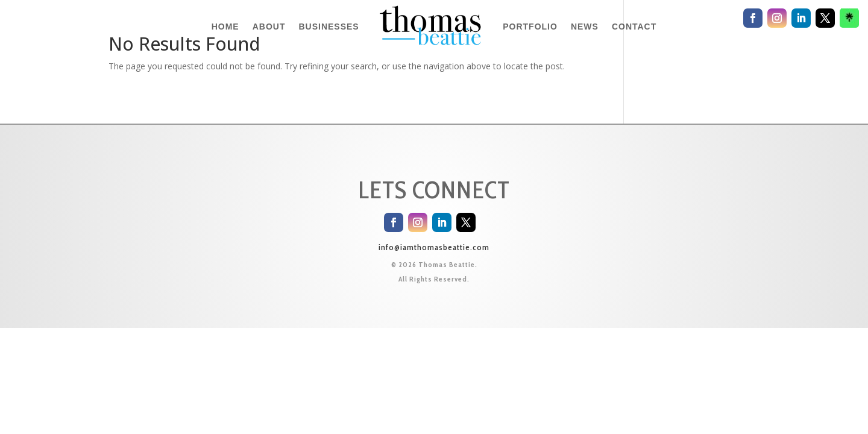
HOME (225, 27)
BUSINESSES (329, 27)
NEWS (585, 27)
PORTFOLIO (530, 27)
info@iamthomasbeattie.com (434, 247)
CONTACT (634, 27)
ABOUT (269, 27)
